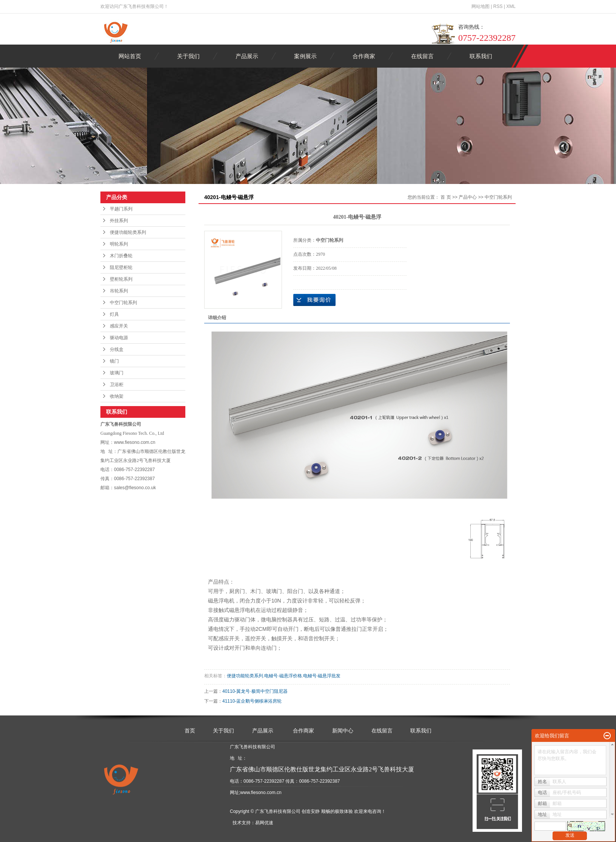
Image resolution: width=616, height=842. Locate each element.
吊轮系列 (119, 291)
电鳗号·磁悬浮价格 (283, 676)
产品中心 (468, 197)
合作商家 (364, 56)
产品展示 (247, 56)
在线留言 (422, 56)
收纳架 (117, 396)
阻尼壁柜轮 (121, 267)
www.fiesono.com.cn (261, 793)
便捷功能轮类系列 (128, 232)
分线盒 (117, 349)
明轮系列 (119, 244)
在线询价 (314, 300)
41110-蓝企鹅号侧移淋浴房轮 (252, 701)
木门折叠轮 (121, 256)
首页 (190, 731)
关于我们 (188, 56)
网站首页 (130, 56)
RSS (498, 6)
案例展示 (305, 56)
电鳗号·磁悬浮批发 (322, 676)
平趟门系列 (121, 209)
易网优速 (264, 823)
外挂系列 (119, 221)
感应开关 (119, 326)
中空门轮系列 (123, 303)
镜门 (114, 361)
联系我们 (481, 56)
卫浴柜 (117, 385)
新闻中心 (343, 731)
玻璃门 (117, 373)
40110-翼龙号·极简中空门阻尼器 (255, 691)
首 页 (446, 197)
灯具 (114, 314)
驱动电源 (119, 338)
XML (511, 6)
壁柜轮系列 (121, 279)
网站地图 (480, 6)
